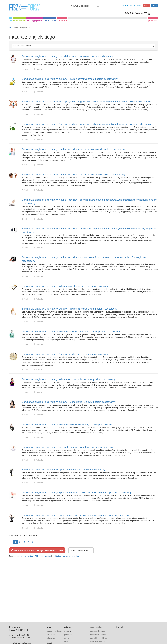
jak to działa (50, 20)
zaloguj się (137, 5)
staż (66, 642)
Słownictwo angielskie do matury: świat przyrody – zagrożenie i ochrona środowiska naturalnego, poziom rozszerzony (87, 101)
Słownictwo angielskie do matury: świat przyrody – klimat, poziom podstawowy (65, 354)
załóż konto (127, 5)
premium (153, 20)
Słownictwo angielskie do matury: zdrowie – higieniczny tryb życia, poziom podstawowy (70, 79)
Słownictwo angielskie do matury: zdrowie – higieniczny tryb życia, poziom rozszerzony (70, 309)
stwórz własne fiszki (81, 550)
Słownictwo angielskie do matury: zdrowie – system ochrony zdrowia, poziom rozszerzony (71, 331)
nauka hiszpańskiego (98, 638)
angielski (23, 556)
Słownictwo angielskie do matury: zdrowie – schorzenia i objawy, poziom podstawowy (69, 402)
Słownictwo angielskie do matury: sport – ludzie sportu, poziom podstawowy (64, 470)
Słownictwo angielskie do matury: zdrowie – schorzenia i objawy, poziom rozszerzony (69, 379)
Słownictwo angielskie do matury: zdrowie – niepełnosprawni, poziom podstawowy (67, 424)
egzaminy (67, 556)
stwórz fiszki (19, 20)
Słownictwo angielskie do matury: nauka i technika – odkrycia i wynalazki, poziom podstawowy (74, 174)
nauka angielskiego (97, 631)
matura (31, 556)
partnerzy (68, 635)
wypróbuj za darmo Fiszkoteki (37, 550)
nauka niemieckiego (98, 635)
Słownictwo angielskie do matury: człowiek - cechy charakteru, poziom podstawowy (68, 56)
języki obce (57, 556)
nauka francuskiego (98, 642)
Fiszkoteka (39, 69)
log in (146, 5)
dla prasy (51, 638)
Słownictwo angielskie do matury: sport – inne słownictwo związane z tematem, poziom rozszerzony (77, 492)
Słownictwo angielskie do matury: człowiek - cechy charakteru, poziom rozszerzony (67, 447)
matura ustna (45, 556)
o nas (66, 631)
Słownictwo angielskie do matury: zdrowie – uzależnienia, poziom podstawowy (65, 286)
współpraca (52, 635)
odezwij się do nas (55, 631)
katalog (62, 20)
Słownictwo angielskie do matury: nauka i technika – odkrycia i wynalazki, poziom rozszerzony (74, 149)
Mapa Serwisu (96, 627)
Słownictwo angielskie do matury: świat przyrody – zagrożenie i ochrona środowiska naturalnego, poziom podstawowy (87, 124)
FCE (37, 556)
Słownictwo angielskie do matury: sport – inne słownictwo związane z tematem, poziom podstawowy (77, 515)
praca (66, 638)
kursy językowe (35, 20)
